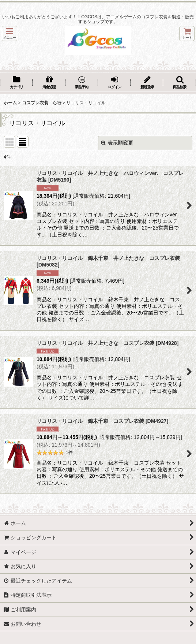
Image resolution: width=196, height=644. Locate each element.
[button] (10, 33)
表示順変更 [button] (117, 143)
